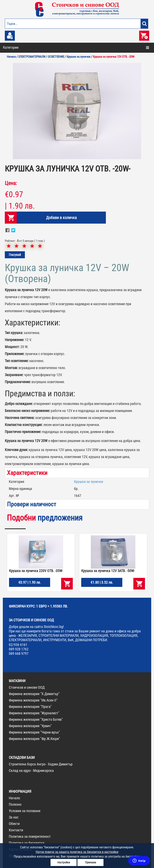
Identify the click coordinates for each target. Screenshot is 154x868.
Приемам (91, 862)
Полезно (15, 804)
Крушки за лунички (89, 482)
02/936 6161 (18, 645)
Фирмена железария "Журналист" (34, 713)
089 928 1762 (19, 649)
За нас (14, 817)
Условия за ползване (25, 811)
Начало (14, 798)
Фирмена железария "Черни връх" (34, 732)
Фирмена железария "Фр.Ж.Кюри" (34, 739)
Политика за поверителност (30, 836)
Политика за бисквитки (27, 843)
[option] (77, 111)
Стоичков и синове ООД (27, 687)
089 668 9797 (19, 654)
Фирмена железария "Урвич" (30, 726)
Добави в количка (61, 218)
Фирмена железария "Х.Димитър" (34, 694)
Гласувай (15, 255)
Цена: (11, 183)
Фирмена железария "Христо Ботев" (36, 719)
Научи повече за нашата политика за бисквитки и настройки (77, 852)
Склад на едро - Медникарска (31, 771)
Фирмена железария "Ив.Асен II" (33, 700)
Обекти (14, 824)
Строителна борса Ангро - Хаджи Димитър (41, 764)
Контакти (16, 830)
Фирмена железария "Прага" (30, 707)
